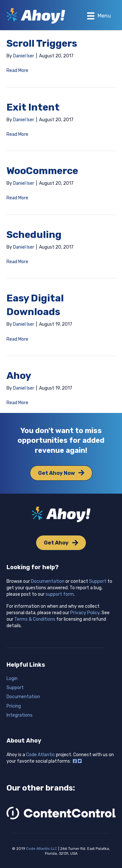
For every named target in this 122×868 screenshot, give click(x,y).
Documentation (48, 581)
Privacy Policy (85, 613)
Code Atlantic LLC (42, 849)
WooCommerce (42, 171)
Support (98, 581)
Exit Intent (33, 107)
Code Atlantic (41, 755)
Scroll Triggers (42, 43)
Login (12, 679)
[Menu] (99, 16)
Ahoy (19, 376)
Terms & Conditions (35, 619)
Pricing (14, 706)
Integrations (20, 715)
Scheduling (34, 235)
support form (60, 594)
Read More (17, 70)
